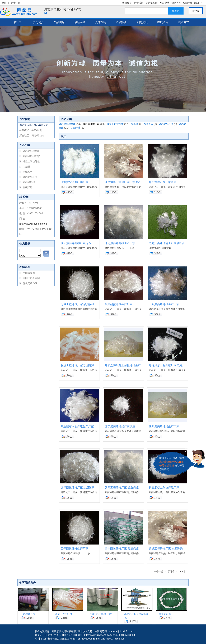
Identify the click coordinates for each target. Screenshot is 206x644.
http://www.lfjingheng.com (33, 224)
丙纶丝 (26, 167)
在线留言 (163, 22)
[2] (176, 572)
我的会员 (127, 3)
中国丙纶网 (29, 273)
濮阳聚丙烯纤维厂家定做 (76, 243)
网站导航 (165, 3)
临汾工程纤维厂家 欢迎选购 (78, 365)
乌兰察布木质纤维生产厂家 (77, 426)
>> (179, 572)
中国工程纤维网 (31, 278)
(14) (79, 124)
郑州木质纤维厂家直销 (163, 182)
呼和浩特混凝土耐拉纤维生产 (123, 365)
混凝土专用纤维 (64, 614)
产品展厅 (59, 22)
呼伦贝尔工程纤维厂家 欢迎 (166, 365)
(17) (126, 124)
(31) (83, 128)
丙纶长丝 (28, 172)
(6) (175, 124)
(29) (102, 124)
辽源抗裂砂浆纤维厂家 (74, 182)
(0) (140, 124)
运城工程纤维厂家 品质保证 (78, 304)
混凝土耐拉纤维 (31, 161)
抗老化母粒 (165, 614)
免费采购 (139, 3)
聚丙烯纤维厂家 (31, 156)
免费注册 (16, 3)
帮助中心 (199, 3)
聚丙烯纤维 (29, 182)
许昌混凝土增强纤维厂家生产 (123, 182)
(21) (66, 128)
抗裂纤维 (28, 187)
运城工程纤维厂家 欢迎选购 (166, 549)
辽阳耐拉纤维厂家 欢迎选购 (78, 487)
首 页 (18, 22)
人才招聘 (101, 22)
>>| (183, 572)
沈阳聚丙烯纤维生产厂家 (164, 426)
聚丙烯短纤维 (30, 177)
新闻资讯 (142, 22)
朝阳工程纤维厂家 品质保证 (122, 487)
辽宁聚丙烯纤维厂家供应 (120, 426)
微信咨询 (176, 3)
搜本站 (176, 11)
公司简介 (38, 22)
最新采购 (80, 22)
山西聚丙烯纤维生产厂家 (164, 304)
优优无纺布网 (30, 283)
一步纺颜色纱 (28, 614)
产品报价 (121, 22)
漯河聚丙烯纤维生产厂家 (120, 243)
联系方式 (184, 22)
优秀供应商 (152, 3)
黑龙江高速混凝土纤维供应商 (167, 243)
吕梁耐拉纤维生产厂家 (119, 304)
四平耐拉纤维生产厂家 (74, 549)
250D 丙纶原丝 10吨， (102, 614)
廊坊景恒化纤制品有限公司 (63, 9)
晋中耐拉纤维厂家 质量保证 (122, 549)
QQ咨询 (188, 3)
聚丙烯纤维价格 (31, 151)
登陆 (4, 3)
